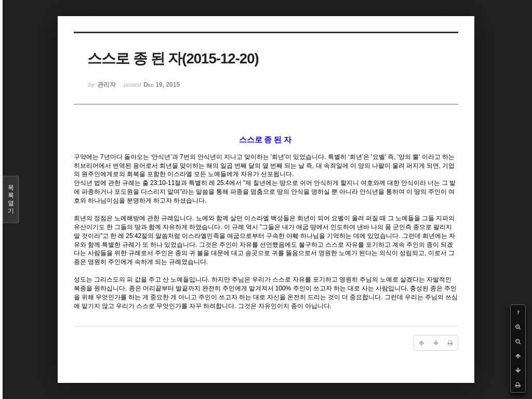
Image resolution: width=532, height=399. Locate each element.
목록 (11, 199)
